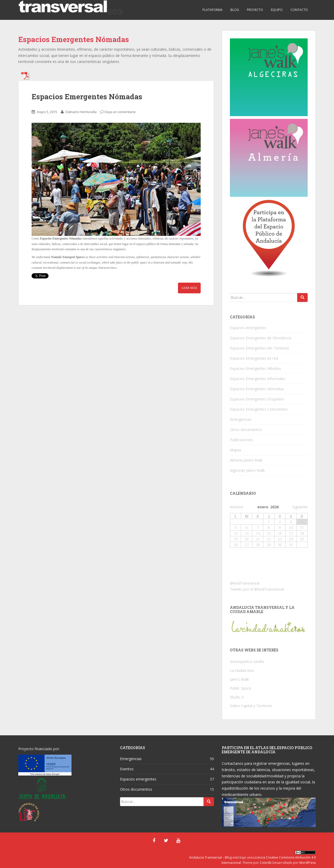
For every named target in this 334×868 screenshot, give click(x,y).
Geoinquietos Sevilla (247, 662)
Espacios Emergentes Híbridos (255, 368)
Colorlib (266, 863)
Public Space (240, 688)
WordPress (308, 863)
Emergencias (241, 419)
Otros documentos (246, 430)
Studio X (237, 697)
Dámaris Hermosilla (81, 112)
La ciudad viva (242, 670)
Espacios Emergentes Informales (258, 379)
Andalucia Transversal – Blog (210, 857)
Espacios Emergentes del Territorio (260, 348)
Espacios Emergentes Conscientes (259, 409)
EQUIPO (277, 10)
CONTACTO (299, 10)
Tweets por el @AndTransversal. (257, 589)
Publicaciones (241, 440)
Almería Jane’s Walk (246, 460)
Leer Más (189, 288)
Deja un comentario (120, 112)
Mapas (236, 450)
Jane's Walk (239, 679)
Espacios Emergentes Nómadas (87, 97)
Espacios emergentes (248, 328)
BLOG (235, 10)
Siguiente (300, 507)
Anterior (237, 507)
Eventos (127, 769)
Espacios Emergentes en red (254, 358)
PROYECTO (255, 10)
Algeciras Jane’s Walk (247, 470)
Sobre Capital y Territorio (251, 706)
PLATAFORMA (213, 10)
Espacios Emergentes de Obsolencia (261, 338)
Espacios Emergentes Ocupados (257, 399)
